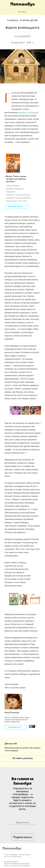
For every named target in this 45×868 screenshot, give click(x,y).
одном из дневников (29, 112)
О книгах (13, 21)
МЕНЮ (22, 12)
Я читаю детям (29, 21)
